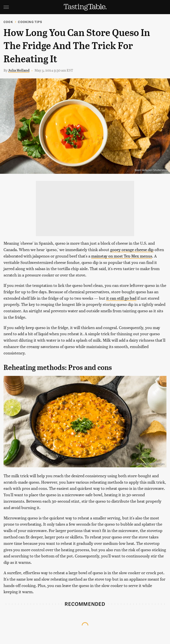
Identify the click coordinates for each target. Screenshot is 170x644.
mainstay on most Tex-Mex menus (122, 256)
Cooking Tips (30, 22)
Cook (8, 22)
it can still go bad (121, 298)
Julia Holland (19, 70)
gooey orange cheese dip (132, 249)
